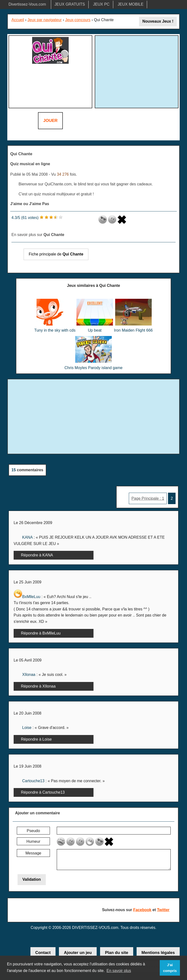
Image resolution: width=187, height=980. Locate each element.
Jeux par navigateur (45, 20)
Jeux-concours (78, 20)
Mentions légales (158, 953)
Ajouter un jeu (78, 953)
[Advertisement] (137, 71)
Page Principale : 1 (148, 498)
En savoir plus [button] (119, 971)
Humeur (33, 841)
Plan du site (117, 953)
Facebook (142, 910)
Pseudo (33, 831)
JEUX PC (101, 4)
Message (33, 853)
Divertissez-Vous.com (27, 4)
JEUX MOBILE (131, 4)
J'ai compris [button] (170, 968)
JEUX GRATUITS (70, 4)
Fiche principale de (56, 254)
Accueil (18, 20)
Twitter (163, 910)
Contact (43, 953)
